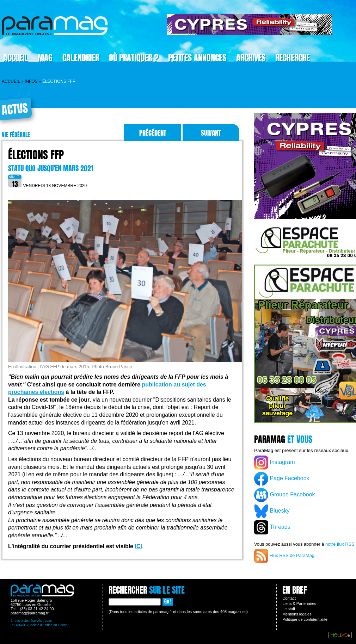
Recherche (293, 58)
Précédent (153, 133)
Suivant (211, 133)
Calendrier (81, 58)
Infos (31, 81)
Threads (272, 527)
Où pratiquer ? (134, 58)
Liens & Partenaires (299, 603)
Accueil (11, 81)
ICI (138, 546)
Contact (289, 598)
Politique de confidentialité (305, 619)
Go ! (168, 602)
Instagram (275, 463)
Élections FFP (36, 155)
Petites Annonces (197, 58)
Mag (45, 58)
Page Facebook (282, 479)
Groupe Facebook (285, 495)
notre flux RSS (340, 544)
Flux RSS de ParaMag (284, 556)
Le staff (289, 609)
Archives (251, 58)
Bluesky (272, 511)
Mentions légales (297, 614)
